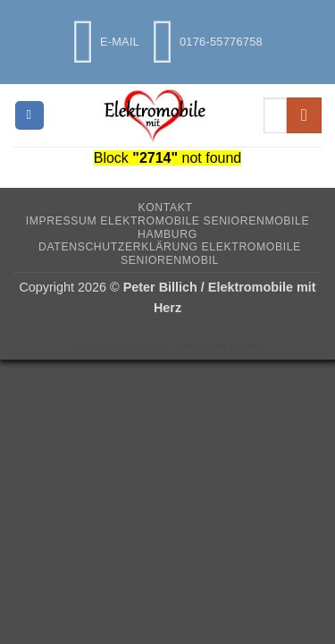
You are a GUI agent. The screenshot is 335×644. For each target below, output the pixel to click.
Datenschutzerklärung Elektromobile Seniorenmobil (170, 254)
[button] (29, 116)
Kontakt (165, 208)
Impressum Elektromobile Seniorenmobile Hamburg (168, 228)
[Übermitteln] (304, 115)
